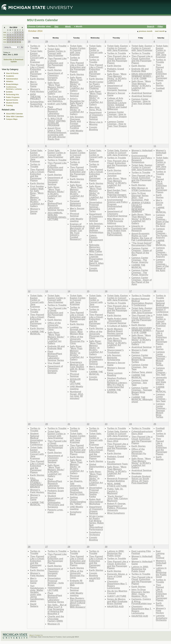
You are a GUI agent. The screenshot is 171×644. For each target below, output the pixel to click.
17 (20, 37)
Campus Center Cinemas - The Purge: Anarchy (140, 260)
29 (10, 32)
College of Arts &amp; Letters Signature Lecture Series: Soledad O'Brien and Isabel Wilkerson (117, 104)
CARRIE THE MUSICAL (138, 266)
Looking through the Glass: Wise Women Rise (77, 331)
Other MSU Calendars (15, 117)
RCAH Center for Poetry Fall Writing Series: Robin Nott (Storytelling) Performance (96, 523)
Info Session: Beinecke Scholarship (114, 357)
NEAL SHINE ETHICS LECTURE (117, 485)
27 (10, 42)
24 (20, 40)
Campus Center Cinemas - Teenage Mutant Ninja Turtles (142, 359)
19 (8, 40)
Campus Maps (12, 119)
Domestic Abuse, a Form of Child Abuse (117, 576)
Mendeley (75, 182)
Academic (10, 76)
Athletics (10, 82)
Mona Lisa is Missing (96, 123)
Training (9, 105)
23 (18, 40)
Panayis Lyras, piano (55, 511)
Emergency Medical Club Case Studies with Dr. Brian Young (77, 367)
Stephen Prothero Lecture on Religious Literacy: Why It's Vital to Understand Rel (117, 383)
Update (14, 62)
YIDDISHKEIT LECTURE (55, 589)
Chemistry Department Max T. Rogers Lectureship (117, 585)
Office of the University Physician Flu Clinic (55, 326)
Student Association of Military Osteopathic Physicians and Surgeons (56, 501)
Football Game (160, 89)
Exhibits (9, 92)
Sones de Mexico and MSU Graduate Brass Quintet (117, 601)
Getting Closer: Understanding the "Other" (78, 501)
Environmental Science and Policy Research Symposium (142, 159)
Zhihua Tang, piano (142, 372)
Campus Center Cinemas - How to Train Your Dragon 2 (117, 115)
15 (15, 37)
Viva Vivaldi (54, 363)
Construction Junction (114, 174)
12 (8, 37)
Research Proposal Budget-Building (117, 480)
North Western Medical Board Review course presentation (115, 332)
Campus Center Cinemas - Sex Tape (140, 367)
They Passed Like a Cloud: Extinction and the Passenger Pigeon (37, 70)
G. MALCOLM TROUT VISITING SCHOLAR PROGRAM (57, 122)
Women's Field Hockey (37, 90)
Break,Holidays (12, 84)
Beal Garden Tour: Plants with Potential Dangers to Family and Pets (117, 194)
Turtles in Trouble (35, 47)
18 (23, 37)
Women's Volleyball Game (142, 152)
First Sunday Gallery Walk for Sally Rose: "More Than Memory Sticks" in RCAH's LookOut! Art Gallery (37, 196)
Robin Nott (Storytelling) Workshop (96, 502)
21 (13, 40)
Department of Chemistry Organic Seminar (96, 116)
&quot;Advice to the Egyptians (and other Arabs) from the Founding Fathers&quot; (117, 230)
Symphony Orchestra (95, 533)
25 (23, 40)
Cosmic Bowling (93, 128)
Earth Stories (37, 79)
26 (8, 42)
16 (18, 37)
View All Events (12, 73)
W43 (5, 40)
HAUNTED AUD (95, 580)
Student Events (12, 103)
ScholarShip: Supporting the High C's (37, 104)
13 (10, 37)
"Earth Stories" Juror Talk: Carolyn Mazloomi (117, 498)
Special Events (12, 100)
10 (20, 35)
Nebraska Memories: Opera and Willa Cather (96, 248)
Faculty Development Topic (118, 463)
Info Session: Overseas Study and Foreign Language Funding (77, 122)
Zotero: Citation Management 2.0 (96, 239)
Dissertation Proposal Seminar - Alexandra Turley (96, 207)
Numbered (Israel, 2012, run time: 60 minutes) (77, 395)
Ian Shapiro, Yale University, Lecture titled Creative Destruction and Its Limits (77, 488)
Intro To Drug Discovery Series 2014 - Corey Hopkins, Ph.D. (141, 593)
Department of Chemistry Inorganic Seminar (55, 76)
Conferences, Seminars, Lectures (14, 88)
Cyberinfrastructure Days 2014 (118, 440)
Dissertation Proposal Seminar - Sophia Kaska (96, 492)
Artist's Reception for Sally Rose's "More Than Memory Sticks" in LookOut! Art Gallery (77, 106)
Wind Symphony (116, 513)
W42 (5, 37)
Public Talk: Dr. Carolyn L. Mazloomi (115, 491)
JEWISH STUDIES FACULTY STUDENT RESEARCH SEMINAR (141, 207)
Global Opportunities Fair (96, 467)
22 (15, 40)
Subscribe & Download (13, 59)
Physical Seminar (75, 95)
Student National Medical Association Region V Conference (142, 302)
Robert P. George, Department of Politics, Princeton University (117, 507)
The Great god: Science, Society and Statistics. (56, 99)
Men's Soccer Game (34, 84)
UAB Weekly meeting (77, 132)
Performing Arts (12, 95)
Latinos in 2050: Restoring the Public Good (116, 553)
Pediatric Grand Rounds (116, 70)
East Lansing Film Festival (141, 552)
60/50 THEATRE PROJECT (35, 97)
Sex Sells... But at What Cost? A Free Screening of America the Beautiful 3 (57, 609)
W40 (5, 32)
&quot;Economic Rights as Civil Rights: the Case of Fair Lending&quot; (142, 237)
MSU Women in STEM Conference (141, 189)
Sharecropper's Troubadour (115, 351)
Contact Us (39, 635)
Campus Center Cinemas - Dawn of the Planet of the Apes (142, 252)
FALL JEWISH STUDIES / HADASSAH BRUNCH (37, 483)
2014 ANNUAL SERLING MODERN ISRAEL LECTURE (57, 216)
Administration (12, 79)
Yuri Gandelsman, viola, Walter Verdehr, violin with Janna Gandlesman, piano (37, 593)
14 (13, 37)
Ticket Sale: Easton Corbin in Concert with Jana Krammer (37, 57)
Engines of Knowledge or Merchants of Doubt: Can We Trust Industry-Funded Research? (77, 232)
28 (8, 32)
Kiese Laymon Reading (115, 374)
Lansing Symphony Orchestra (162, 618)
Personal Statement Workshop (75, 203)
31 (20, 42)
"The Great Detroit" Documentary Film (142, 244)
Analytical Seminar (142, 93)
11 (23, 35)
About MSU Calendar (14, 114)
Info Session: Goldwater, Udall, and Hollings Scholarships (96, 228)
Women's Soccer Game (116, 94)
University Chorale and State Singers (161, 381)
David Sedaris (34, 605)
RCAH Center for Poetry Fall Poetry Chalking (96, 85)
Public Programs (13, 97)
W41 (5, 35)
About (32, 635)
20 (10, 40)
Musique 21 (54, 624)
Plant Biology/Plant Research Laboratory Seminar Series (56, 111)
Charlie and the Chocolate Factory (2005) (56, 619)
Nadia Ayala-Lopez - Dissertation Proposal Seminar (117, 321)
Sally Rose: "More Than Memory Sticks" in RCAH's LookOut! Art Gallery (56, 88)
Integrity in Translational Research (139, 228)
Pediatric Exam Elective (56, 492)
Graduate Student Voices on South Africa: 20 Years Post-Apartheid (141, 480)
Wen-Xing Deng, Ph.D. (95, 108)
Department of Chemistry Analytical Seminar (117, 214)
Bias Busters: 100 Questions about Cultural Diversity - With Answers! (78, 603)
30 (13, 32)
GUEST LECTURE (57, 104)
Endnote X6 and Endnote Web (140, 70)
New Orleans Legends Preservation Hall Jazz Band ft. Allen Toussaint (96, 260)
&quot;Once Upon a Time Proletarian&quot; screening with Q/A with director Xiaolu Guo (57, 134)
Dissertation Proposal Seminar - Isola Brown (56, 582)
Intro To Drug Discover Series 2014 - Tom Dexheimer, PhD (140, 197)
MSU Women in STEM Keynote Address (115, 221)
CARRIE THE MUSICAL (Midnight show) (142, 399)
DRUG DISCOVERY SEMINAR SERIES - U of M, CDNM (142, 76)
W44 (5, 42)
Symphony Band (76, 513)
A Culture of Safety (117, 326)
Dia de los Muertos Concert (117, 592)
